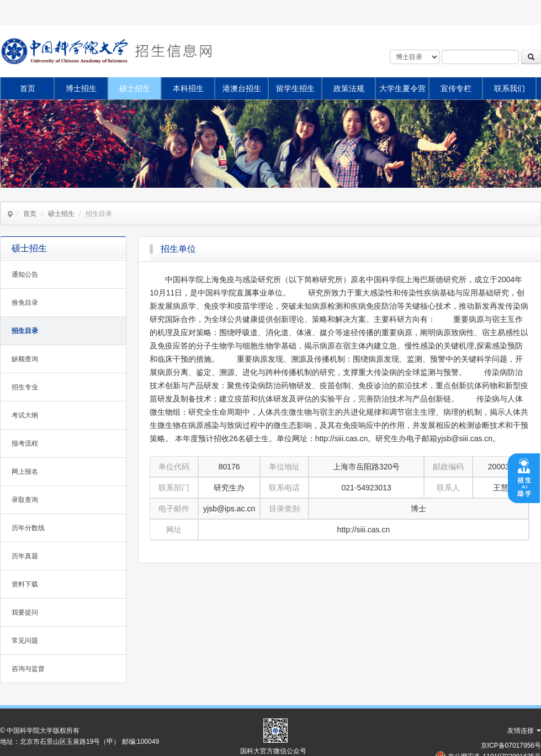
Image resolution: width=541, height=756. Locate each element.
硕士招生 (135, 88)
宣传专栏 (456, 88)
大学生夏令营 (402, 88)
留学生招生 (295, 88)
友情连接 (524, 731)
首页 (28, 88)
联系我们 (510, 88)
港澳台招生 (242, 88)
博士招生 (81, 88)
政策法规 (349, 88)
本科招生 (188, 88)
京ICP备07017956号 (511, 746)
